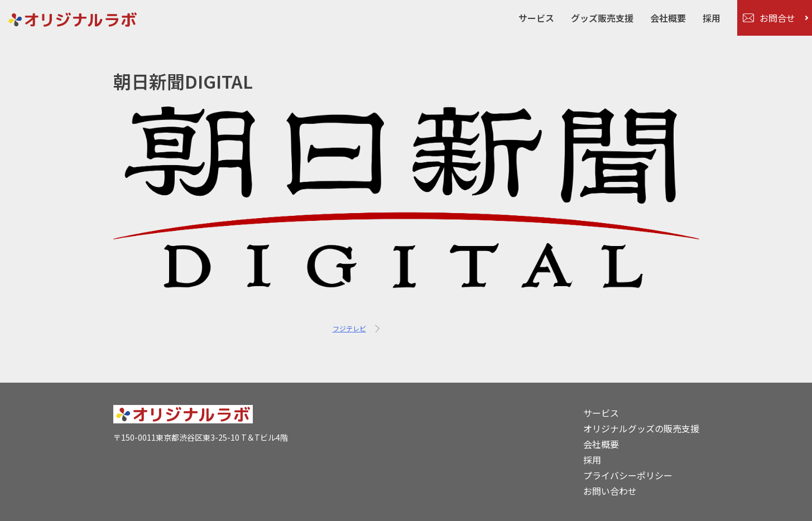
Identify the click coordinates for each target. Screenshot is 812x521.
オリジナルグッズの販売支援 (641, 428)
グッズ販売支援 (602, 18)
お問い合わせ (610, 491)
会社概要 (668, 18)
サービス (536, 18)
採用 (712, 18)
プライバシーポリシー (628, 475)
